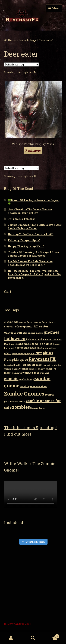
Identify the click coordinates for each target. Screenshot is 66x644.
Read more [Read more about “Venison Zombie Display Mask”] (33, 150)
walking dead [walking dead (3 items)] (31, 373)
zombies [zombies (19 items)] (21, 407)
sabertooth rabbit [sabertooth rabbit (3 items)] (33, 365)
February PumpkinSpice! (24, 240)
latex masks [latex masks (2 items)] (18, 354)
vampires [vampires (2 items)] (17, 373)
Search (33, 638)
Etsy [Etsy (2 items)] (25, 333)
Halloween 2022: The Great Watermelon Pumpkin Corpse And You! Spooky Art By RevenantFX (34, 274)
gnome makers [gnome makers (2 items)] (36, 333)
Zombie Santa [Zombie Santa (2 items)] (37, 408)
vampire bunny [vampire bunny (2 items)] (37, 369)
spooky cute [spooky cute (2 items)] (50, 365)
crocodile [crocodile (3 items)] (10, 327)
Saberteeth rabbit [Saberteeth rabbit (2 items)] (13, 365)
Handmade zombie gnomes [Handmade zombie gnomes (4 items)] (34, 344)
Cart (52, 635)
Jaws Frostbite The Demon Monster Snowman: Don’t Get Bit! (30, 211)
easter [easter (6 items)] (44, 326)
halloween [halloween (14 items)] (15, 338)
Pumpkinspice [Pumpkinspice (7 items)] (16, 360)
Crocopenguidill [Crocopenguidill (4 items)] (27, 326)
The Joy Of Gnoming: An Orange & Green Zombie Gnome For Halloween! (33, 254)
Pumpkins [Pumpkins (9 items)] (44, 353)
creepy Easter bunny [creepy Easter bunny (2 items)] (45, 322)
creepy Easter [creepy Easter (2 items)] (26, 322)
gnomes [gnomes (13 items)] (51, 332)
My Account (11, 638)
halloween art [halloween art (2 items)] (33, 339)
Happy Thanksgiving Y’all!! (26, 246)
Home (12, 40)
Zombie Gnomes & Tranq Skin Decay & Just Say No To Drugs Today (35, 227)
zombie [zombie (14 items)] (11, 379)
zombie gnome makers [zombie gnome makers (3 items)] (33, 386)
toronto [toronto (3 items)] (24, 369)
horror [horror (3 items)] (57, 344)
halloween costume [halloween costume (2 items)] (51, 339)
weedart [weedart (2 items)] (44, 373)
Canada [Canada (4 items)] (13, 322)
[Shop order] (21, 64)
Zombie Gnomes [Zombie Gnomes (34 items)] (24, 394)
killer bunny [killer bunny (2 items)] (42, 348)
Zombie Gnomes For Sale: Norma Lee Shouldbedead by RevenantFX (30, 263)
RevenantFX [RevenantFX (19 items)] (42, 359)
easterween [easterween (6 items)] (13, 332)
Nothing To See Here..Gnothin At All (31, 234)
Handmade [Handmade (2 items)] (10, 344)
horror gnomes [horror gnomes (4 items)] (25, 348)
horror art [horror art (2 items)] (9, 348)
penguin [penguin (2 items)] (30, 354)
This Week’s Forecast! (22, 219)
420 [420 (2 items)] (6, 322)
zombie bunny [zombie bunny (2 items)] (26, 379)
